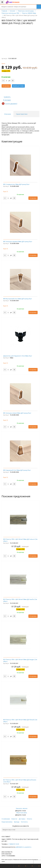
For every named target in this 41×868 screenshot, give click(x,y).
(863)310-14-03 (20, 811)
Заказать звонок (21, 808)
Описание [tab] (8, 114)
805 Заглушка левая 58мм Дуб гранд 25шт (17, 413)
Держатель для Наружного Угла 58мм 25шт (18, 356)
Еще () (5, 191)
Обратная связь (20, 813)
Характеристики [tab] (22, 114)
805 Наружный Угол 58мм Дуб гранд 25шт (17, 470)
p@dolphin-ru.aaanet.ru (24, 847)
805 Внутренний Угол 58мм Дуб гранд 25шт (18, 299)
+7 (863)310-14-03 (14, 844)
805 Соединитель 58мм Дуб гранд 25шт (16, 184)
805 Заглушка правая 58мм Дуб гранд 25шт (18, 241)
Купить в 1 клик (18, 86)
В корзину (6, 86)
